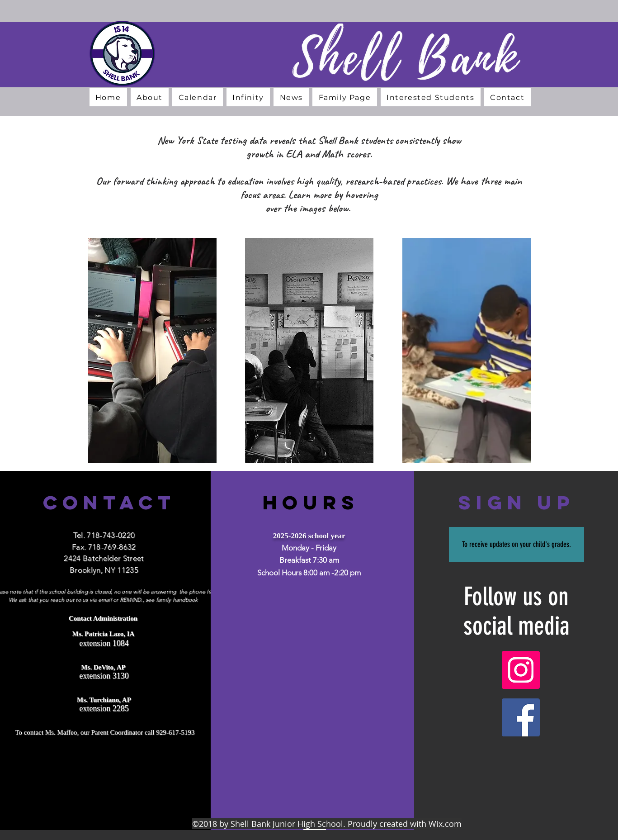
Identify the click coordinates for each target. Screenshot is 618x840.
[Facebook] (521, 717)
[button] (150, 97)
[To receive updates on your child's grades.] (517, 545)
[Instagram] (521, 670)
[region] (152, 354)
